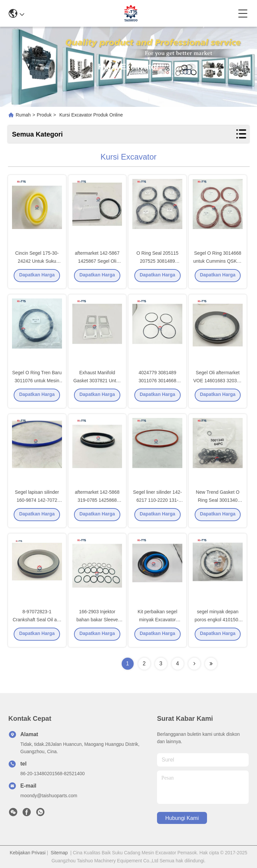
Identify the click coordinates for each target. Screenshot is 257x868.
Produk (44, 115)
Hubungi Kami (182, 818)
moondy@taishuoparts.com (49, 796)
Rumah (23, 115)
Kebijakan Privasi (27, 853)
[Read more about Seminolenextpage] (194, 664)
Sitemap (59, 853)
